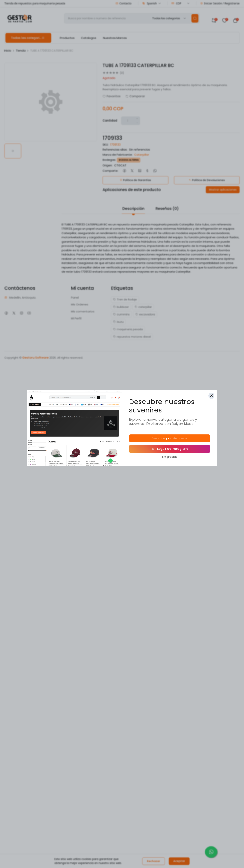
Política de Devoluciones (207, 180)
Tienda (21, 50)
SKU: (106, 145)
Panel (75, 298)
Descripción (133, 209)
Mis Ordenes (80, 304)
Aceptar (179, 861)
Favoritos (112, 96)
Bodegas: (109, 160)
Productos (67, 38)
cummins (121, 314)
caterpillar (143, 307)
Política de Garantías (135, 180)
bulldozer (121, 307)
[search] (195, 18)
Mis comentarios (83, 311)
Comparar (135, 96)
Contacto (123, 3)
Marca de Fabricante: (118, 155)
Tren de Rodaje (125, 300)
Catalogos (89, 38)
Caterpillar (142, 155)
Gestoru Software (35, 358)
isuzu (118, 322)
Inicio (8, 50)
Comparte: (110, 171)
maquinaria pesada (128, 329)
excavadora (145, 314)
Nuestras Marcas (115, 38)
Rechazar (154, 861)
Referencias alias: (115, 149)
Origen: (108, 165)
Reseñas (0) (167, 209)
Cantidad (110, 120)
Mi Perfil (76, 318)
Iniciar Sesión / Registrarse (220, 3)
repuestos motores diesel (132, 337)
